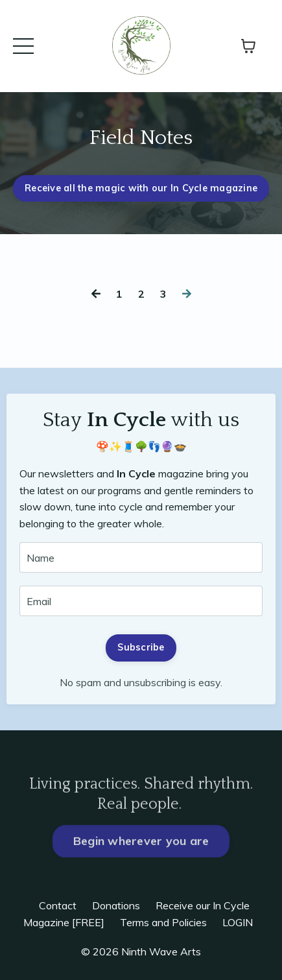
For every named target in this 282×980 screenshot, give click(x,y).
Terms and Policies (163, 922)
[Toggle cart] (248, 46)
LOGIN (238, 922)
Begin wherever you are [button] (141, 863)
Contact (58, 905)
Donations (116, 905)
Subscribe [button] (141, 647)
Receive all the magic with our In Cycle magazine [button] (141, 188)
